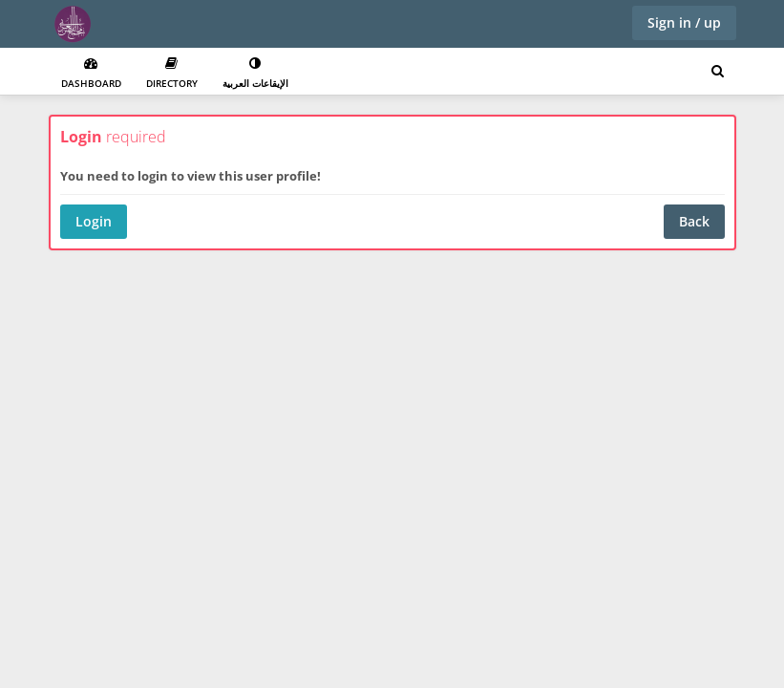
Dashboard (91, 73)
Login (94, 221)
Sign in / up (684, 22)
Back (694, 221)
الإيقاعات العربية (255, 73)
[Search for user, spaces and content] (718, 72)
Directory (172, 73)
